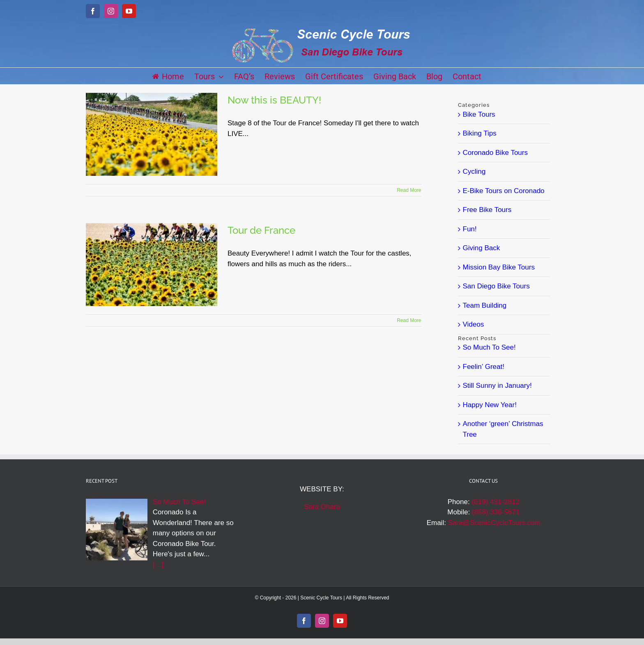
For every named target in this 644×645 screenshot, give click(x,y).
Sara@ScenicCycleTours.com (494, 523)
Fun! (470, 229)
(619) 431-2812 (495, 502)
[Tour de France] (152, 265)
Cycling (474, 172)
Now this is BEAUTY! (274, 100)
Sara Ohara (322, 507)
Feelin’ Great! (484, 367)
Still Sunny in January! (497, 386)
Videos (474, 324)
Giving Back (482, 248)
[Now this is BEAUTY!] (152, 134)
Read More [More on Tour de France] (409, 320)
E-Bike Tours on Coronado (504, 191)
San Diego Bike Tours (496, 286)
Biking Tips (480, 133)
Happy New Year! (490, 405)
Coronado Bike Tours (495, 153)
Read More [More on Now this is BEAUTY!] (409, 190)
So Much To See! (489, 347)
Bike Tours (479, 114)
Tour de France (261, 230)
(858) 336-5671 (496, 512)
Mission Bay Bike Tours (499, 267)
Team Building (485, 305)
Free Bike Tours (487, 210)
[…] (158, 565)
